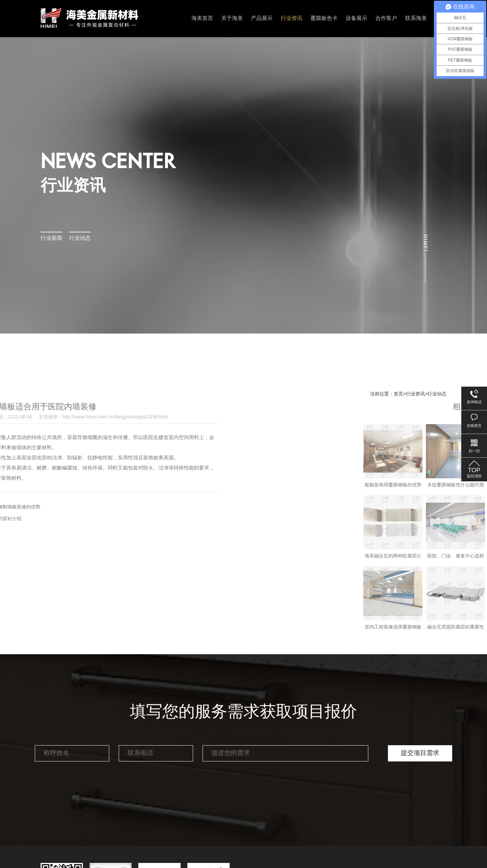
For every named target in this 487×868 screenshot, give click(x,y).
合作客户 (386, 18)
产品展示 (262, 18)
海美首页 (202, 18)
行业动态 (80, 238)
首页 (398, 394)
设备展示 (356, 18)
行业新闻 (51, 238)
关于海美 (232, 18)
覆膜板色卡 (324, 18)
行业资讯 (292, 18)
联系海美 (416, 18)
